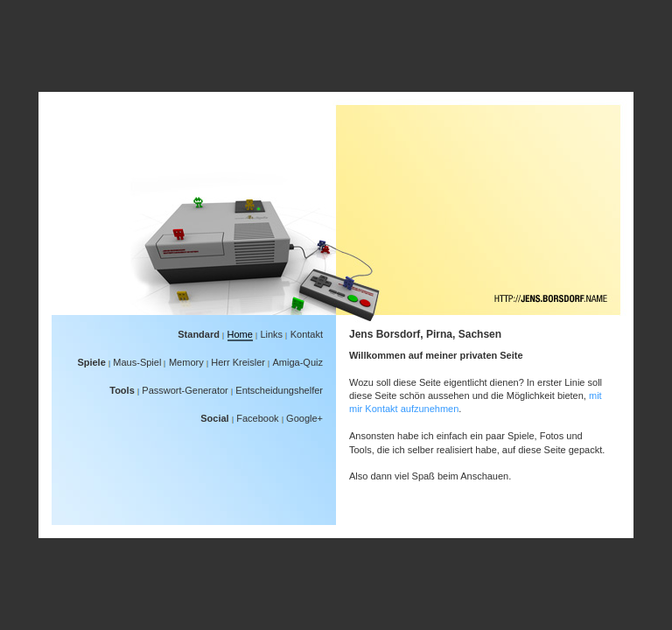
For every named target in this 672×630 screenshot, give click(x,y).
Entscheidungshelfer (279, 390)
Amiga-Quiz (298, 362)
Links (271, 334)
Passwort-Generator (185, 390)
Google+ (304, 418)
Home (240, 334)
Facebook (257, 418)
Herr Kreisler (238, 362)
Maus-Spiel (137, 362)
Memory (186, 362)
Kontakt (307, 334)
